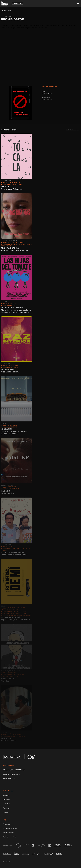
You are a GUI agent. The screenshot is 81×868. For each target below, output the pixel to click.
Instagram (7, 799)
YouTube (6, 795)
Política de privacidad (11, 828)
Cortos (8, 11)
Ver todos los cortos (72, 130)
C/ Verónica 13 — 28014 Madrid (14, 770)
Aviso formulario (8, 833)
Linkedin (6, 812)
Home (3, 11)
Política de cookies (9, 837)
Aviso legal (7, 824)
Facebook (6, 808)
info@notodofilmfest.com (12, 774)
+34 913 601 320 (9, 778)
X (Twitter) (7, 804)
